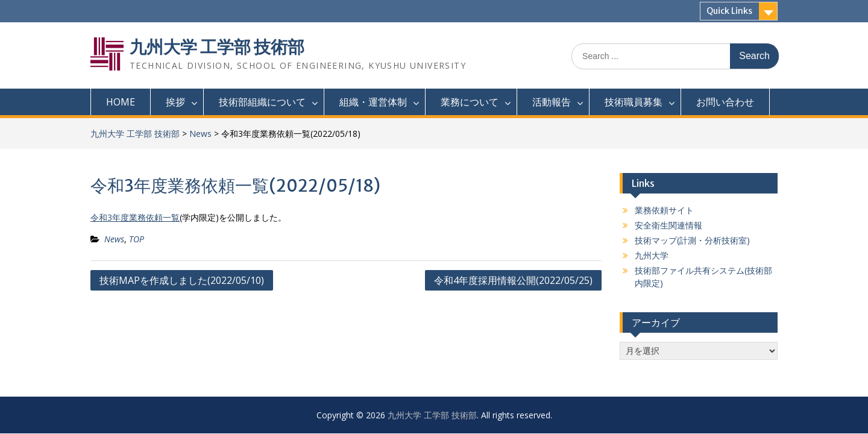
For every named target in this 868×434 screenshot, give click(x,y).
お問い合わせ (725, 102)
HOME (121, 102)
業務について (470, 102)
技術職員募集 (634, 102)
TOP (137, 239)
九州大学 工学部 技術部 (217, 47)
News (200, 134)
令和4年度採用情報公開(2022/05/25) (513, 280)
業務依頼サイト (664, 210)
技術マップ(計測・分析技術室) (692, 240)
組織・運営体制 (373, 102)
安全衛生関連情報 (668, 225)
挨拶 (175, 102)
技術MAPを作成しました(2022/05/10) (182, 280)
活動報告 (552, 102)
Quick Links (729, 11)
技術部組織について (262, 102)
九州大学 (652, 255)
